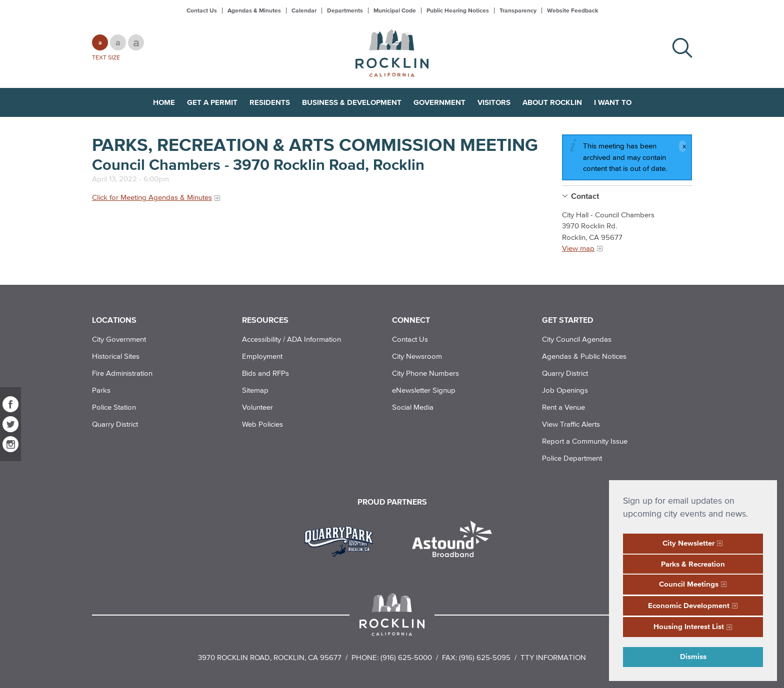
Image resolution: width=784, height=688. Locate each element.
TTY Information (553, 657)
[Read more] (342, 540)
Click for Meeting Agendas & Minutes (152, 197)
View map (578, 248)
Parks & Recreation (693, 564)
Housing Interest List (689, 626)
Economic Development (689, 605)
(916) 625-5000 (406, 657)
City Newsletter (688, 543)
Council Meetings (689, 584)
